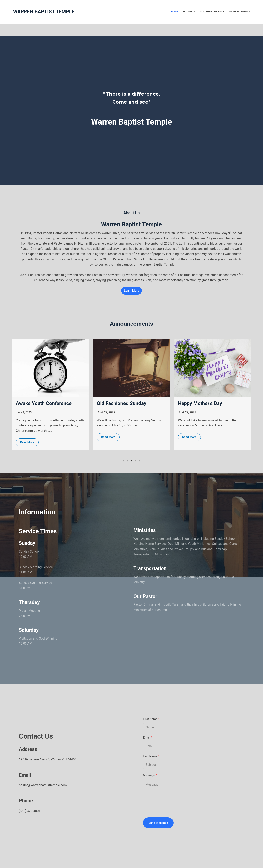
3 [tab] (131, 461)
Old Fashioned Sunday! (203, 403)
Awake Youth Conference (125, 403)
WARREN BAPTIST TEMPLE (44, 12)
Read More (27, 437)
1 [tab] (124, 461)
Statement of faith (212, 12)
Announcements (240, 12)
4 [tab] (135, 461)
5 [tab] (139, 461)
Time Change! (31, 404)
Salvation (189, 12)
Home (174, 12)
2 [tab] (128, 461)
